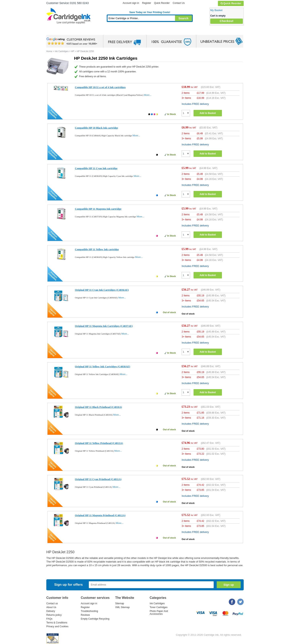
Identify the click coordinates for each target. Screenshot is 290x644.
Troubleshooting (89, 611)
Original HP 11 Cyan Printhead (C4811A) (98, 479)
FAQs (49, 619)
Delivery (51, 611)
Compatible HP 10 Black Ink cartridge (96, 128)
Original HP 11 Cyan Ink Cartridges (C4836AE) (102, 290)
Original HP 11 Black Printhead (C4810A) (98, 407)
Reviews (85, 615)
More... (148, 95)
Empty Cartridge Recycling (95, 619)
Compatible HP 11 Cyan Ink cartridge (96, 168)
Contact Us (179, 3)
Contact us (52, 603)
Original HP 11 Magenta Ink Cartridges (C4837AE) (104, 326)
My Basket (216, 10)
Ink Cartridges (77, 31)
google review (72, 41)
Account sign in (131, 3)
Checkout (227, 21)
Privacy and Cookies (57, 626)
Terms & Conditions (57, 623)
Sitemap (120, 603)
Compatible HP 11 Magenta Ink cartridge (98, 209)
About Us (51, 607)
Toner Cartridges (108, 31)
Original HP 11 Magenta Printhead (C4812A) (100, 515)
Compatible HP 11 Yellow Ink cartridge (97, 249)
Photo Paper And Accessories (159, 613)
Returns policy (54, 615)
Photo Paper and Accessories (151, 31)
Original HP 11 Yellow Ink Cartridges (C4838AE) (103, 366)
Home (54, 31)
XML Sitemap (122, 607)
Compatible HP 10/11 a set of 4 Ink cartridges (100, 87)
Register (147, 3)
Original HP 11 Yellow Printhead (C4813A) (99, 443)
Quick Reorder (231, 3)
